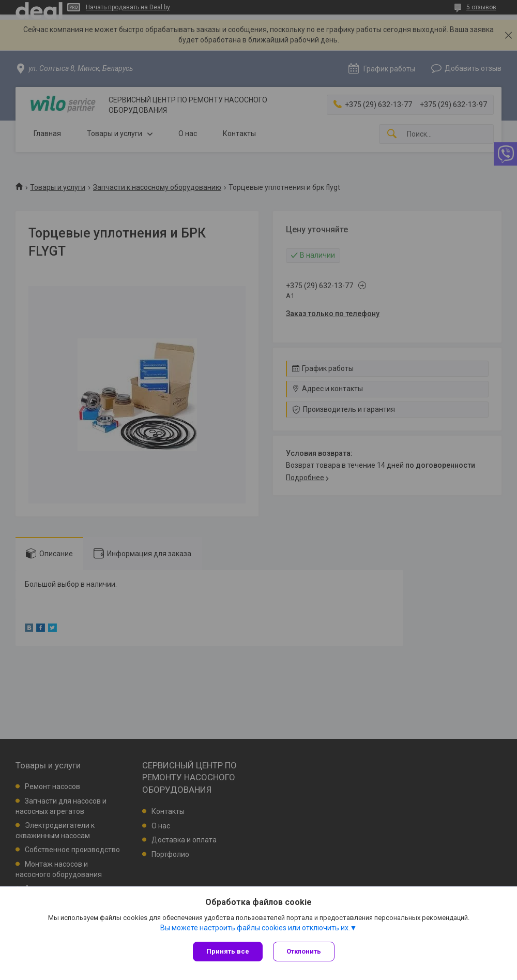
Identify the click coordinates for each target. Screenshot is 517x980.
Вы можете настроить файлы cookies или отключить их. (255, 928)
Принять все (228, 951)
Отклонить (304, 951)
